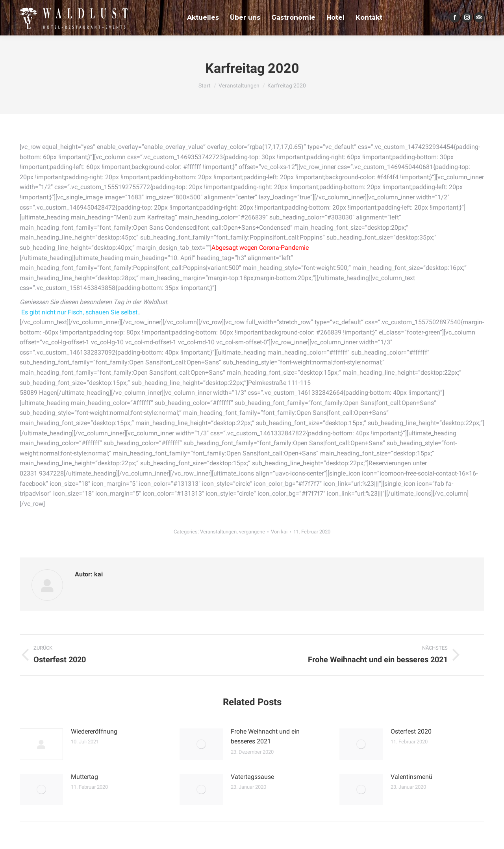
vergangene (252, 532)
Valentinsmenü (411, 777)
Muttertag (84, 777)
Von (279, 532)
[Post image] (41, 744)
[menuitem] (203, 18)
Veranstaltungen (218, 532)
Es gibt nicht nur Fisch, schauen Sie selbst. (80, 312)
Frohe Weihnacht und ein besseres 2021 (265, 737)
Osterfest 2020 (411, 731)
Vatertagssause (252, 777)
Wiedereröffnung (94, 731)
